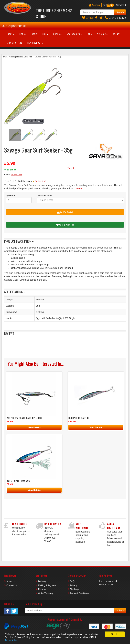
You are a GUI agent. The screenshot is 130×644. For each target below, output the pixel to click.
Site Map (74, 589)
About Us (11, 581)
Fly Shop (102, 34)
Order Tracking (45, 593)
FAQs (73, 581)
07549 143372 (115, 18)
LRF (89, 34)
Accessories (74, 34)
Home (4, 57)
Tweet (71, 168)
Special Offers (14, 43)
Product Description (19, 241)
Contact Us (12, 585)
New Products (35, 43)
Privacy (74, 585)
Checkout (121, 5)
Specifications (15, 292)
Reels (35, 34)
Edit (105, 5)
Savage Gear (16, 175)
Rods (23, 34)
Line (45, 34)
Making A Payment (47, 585)
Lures (10, 34)
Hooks (57, 34)
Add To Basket (65, 212)
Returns (42, 589)
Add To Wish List (65, 225)
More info (11, 640)
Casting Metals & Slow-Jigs (21, 57)
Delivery (42, 581)
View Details (34, 427)
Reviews (10, 333)
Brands (117, 34)
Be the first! (40, 181)
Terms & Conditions (79, 593)
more (79, 189)
